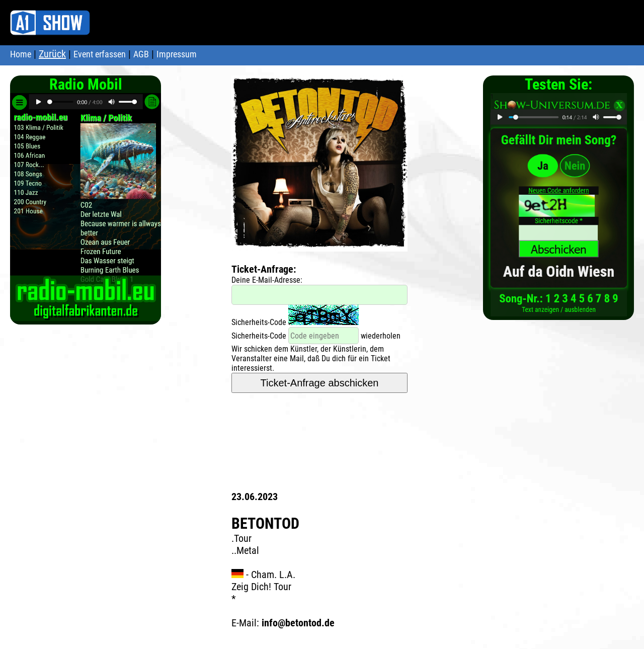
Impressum (177, 54)
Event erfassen (100, 54)
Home (21, 54)
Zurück (52, 54)
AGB (141, 54)
